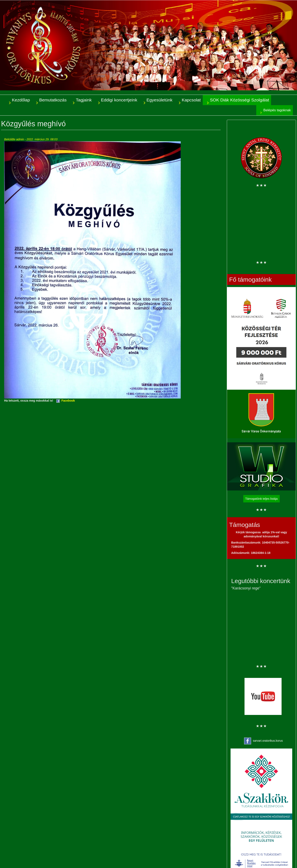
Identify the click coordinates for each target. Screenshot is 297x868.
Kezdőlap (21, 100)
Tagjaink (84, 100)
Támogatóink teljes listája (261, 499)
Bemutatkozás (53, 100)
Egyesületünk (160, 100)
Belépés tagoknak (277, 110)
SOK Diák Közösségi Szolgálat (239, 100)
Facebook (68, 401)
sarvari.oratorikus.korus (268, 741)
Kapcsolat (191, 100)
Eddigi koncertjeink (119, 100)
